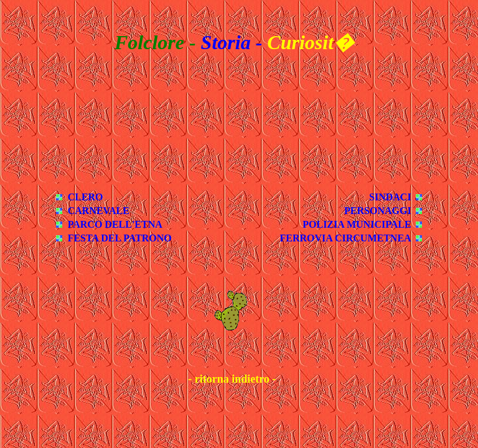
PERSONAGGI (378, 211)
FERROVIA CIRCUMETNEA (346, 238)
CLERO (86, 197)
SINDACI (390, 197)
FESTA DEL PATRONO (120, 238)
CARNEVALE (99, 211)
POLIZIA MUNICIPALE (357, 224)
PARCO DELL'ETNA (115, 224)
